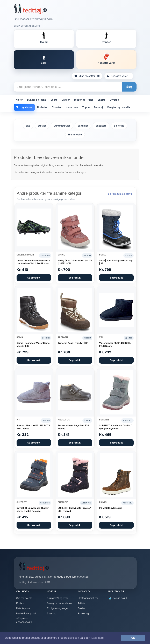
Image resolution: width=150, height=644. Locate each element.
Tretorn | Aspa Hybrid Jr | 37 (73, 343)
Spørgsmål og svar (57, 598)
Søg (129, 87)
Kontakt (20, 603)
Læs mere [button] (97, 638)
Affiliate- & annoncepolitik (24, 620)
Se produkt (34, 278)
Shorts (102, 100)
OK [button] (133, 638)
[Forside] (30, 9)
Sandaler (83, 126)
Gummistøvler (62, 126)
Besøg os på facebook (59, 603)
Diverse (114, 100)
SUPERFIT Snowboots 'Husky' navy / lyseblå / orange (33, 509)
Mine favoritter (87, 76)
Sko (28, 126)
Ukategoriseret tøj (88, 598)
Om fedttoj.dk (24, 598)
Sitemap (52, 613)
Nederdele (72, 107)
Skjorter (57, 107)
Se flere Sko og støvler (121, 194)
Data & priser (23, 608)
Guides (81, 608)
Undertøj (42, 107)
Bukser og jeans (37, 100)
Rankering (83, 613)
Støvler (42, 126)
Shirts (54, 100)
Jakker (66, 100)
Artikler (82, 603)
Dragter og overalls (119, 107)
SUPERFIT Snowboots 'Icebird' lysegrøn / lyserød (116, 427)
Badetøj (98, 107)
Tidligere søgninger (58, 608)
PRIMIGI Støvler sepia (111, 508)
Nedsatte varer (119, 76)
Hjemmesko (75, 134)
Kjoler (19, 100)
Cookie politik (118, 598)
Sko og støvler (24, 107)
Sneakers (101, 126)
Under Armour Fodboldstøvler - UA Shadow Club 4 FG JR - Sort (33, 262)
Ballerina (119, 126)
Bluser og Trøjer (84, 100)
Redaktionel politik (26, 613)
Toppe (86, 107)
